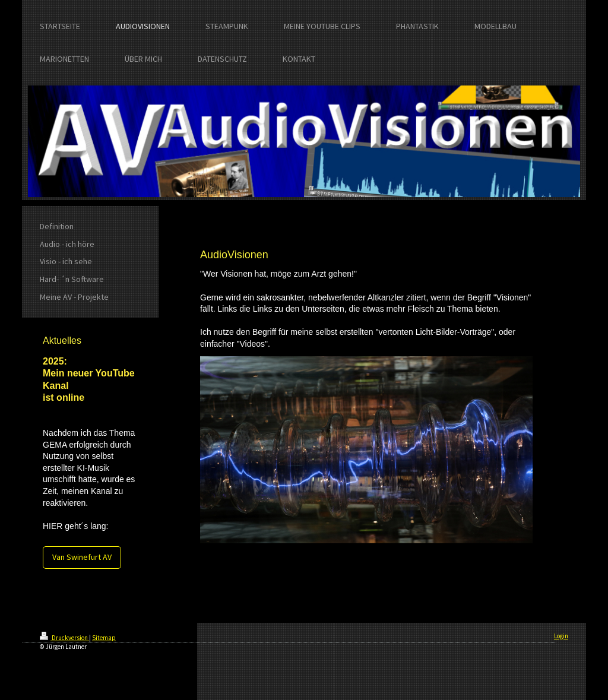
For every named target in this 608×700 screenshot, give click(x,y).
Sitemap (104, 638)
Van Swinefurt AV (82, 557)
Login (561, 636)
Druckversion (64, 638)
